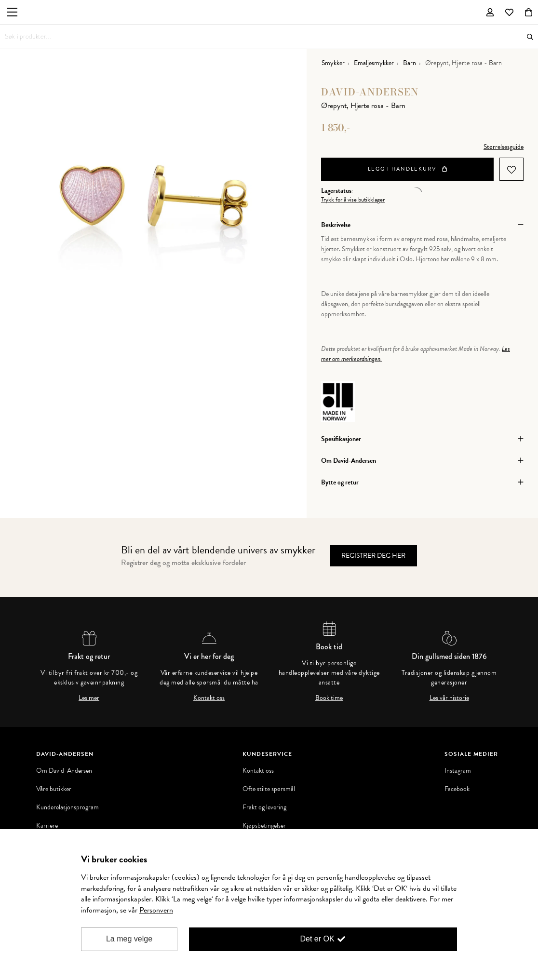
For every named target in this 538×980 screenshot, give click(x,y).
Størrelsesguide (504, 147)
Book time (329, 698)
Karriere (47, 826)
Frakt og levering (264, 807)
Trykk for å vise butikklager (353, 200)
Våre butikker (54, 789)
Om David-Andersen (64, 771)
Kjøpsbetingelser (264, 826)
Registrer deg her (373, 556)
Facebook (457, 789)
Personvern (156, 910)
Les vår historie (449, 698)
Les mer (89, 698)
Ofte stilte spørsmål (269, 789)
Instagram (458, 771)
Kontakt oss (209, 698)
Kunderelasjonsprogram (67, 807)
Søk (530, 37)
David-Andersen (370, 92)
